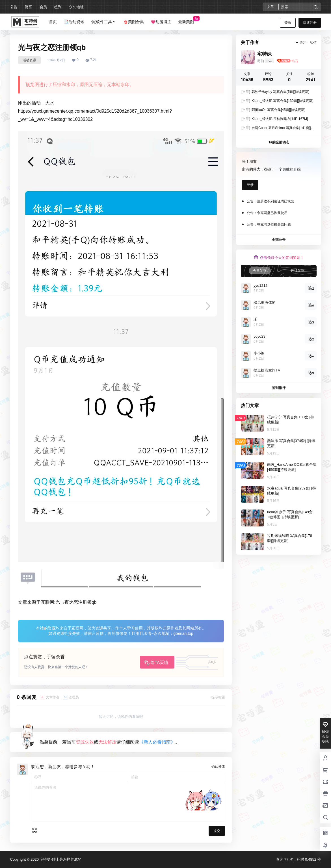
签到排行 (279, 388)
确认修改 (218, 766)
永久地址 (76, 7)
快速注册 (310, 23)
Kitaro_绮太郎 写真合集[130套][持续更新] (277, 101)
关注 (301, 42)
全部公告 (279, 240)
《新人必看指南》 (157, 742)
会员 (43, 7)
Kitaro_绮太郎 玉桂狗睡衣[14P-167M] (275, 119)
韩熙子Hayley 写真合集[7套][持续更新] (275, 92)
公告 (14, 7)
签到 (58, 7)
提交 (217, 831)
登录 (288, 23)
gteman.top (183, 633)
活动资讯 (29, 60)
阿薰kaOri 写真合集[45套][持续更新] (273, 110)
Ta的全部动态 (279, 142)
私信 (313, 43)
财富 (29, 7)
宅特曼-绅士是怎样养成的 (60, 859)
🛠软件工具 (104, 22)
